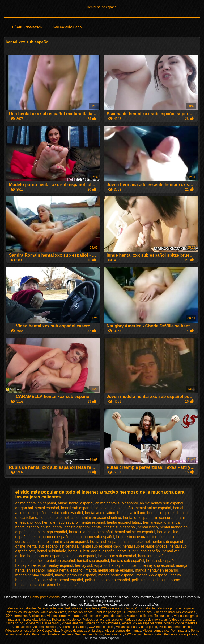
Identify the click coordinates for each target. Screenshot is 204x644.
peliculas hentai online (150, 580)
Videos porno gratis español (103, 620)
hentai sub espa (103, 542)
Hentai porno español (102, 7)
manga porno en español (76, 575)
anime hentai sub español (117, 503)
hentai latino (148, 527)
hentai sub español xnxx (101, 546)
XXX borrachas (17, 616)
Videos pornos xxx (156, 631)
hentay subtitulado (125, 565)
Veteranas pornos (139, 612)
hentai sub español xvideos (145, 546)
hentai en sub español (60, 522)
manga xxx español (152, 575)
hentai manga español (49, 532)
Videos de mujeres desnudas (105, 616)
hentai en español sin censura (148, 518)
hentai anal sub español (114, 508)
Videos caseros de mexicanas (146, 620)
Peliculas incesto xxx (67, 620)
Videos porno (148, 627)
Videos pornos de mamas (123, 631)
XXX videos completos (117, 608)
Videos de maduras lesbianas (175, 612)
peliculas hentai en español (107, 580)
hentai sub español (134, 542)
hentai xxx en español (45, 556)
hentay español (60, 565)
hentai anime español (153, 508)
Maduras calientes (140, 616)
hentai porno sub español (93, 537)
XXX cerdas (133, 634)
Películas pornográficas (181, 634)
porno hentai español (64, 585)
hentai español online (33, 527)
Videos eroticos (73, 623)
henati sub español (77, 508)
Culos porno (15, 623)
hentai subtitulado (52, 551)
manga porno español (116, 575)
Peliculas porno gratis (110, 612)
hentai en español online (101, 518)
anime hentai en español (36, 503)
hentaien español (152, 556)
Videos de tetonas (51, 608)
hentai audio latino (100, 513)
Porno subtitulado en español (52, 634)
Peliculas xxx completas (82, 608)
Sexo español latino (89, 634)
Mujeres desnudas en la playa (82, 631)
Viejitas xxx (37, 616)
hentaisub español (161, 561)
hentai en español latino (59, 518)
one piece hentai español (62, 580)
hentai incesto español (71, 527)
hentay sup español (158, 565)
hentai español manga (161, 522)
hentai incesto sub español (114, 527)
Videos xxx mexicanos (23, 612)
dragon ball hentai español (37, 508)
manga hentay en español (156, 570)
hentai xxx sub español (117, 556)
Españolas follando (37, 620)
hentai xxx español (81, 556)
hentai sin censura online (137, 537)
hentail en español (60, 561)
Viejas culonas (126, 627)
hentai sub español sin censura (53, 546)
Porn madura (180, 631)
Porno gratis (153, 634)
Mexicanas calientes (22, 608)
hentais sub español (128, 561)
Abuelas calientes (54, 612)
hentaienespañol (29, 561)
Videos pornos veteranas (65, 616)
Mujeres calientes (45, 627)
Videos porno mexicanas (103, 623)
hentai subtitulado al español (92, 551)
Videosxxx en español (20, 631)
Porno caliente (145, 608)
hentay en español (31, 565)
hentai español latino (124, 522)
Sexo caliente (21, 627)
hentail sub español (93, 561)
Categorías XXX (67, 27)
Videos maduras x (182, 620)
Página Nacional (27, 27)
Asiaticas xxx (114, 634)
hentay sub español (91, 565)
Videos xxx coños (80, 612)
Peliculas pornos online (175, 627)
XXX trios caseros (102, 627)
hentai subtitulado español (139, 551)
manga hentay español (34, 575)
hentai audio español (66, 513)
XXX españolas (48, 631)
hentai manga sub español (91, 532)
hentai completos (161, 513)
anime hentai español (76, 503)
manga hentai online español (109, 570)
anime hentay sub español (161, 503)
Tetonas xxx (163, 616)
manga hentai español (65, 570)
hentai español (93, 522)
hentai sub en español (70, 542)
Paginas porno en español (177, 608)
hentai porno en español (50, 537)
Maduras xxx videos (73, 627)
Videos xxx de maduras (181, 623)
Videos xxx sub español (43, 623)
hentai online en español (135, 532)
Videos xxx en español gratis (142, 623)
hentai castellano (131, 513)
